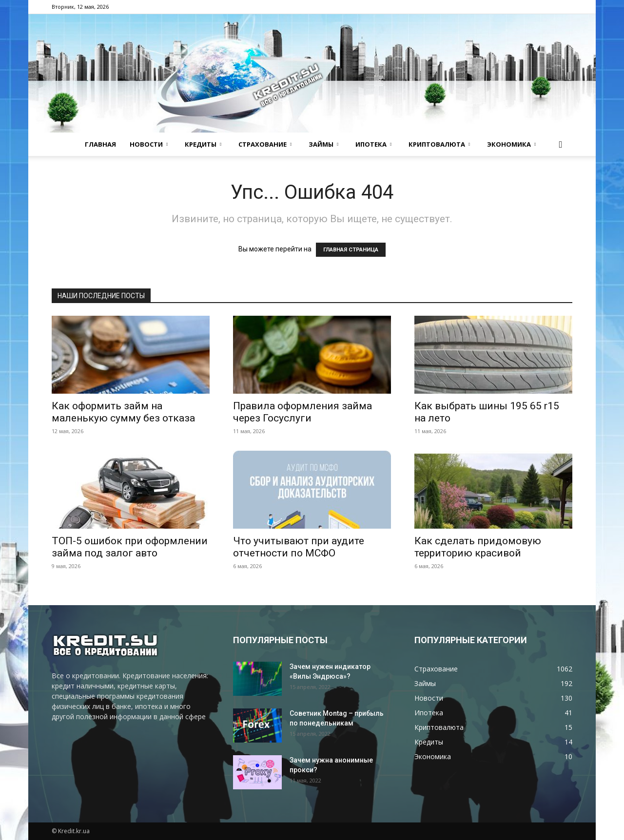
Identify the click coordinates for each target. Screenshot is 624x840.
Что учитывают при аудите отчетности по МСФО (299, 547)
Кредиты (203, 144)
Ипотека (373, 144)
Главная (100, 144)
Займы (323, 144)
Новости (149, 144)
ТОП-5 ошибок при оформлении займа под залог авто (130, 547)
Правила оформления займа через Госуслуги (302, 412)
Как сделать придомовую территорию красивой (478, 547)
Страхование (265, 144)
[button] (561, 145)
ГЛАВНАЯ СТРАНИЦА (351, 250)
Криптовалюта (439, 144)
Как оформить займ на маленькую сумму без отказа (123, 412)
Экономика (511, 144)
